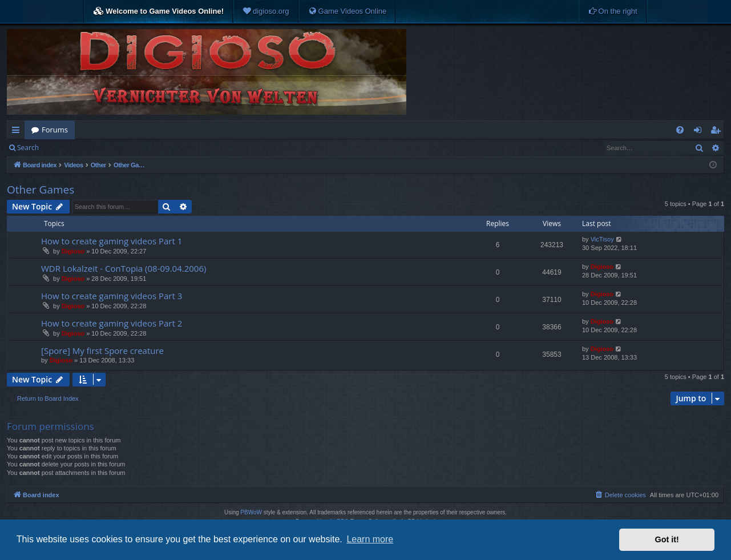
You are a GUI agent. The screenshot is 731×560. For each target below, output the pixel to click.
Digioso (73, 251)
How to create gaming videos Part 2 (112, 323)
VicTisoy (602, 239)
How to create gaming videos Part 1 (112, 241)
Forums (55, 130)
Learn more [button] (370, 539)
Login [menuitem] (700, 132)
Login (64, 148)
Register (102, 148)
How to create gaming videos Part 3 (112, 296)
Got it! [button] (667, 539)
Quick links (18, 132)
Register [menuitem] (718, 132)
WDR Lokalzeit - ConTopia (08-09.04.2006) (124, 268)
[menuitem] (266, 11)
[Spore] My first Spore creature (102, 350)
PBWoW (251, 512)
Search (28, 148)
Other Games (41, 190)
